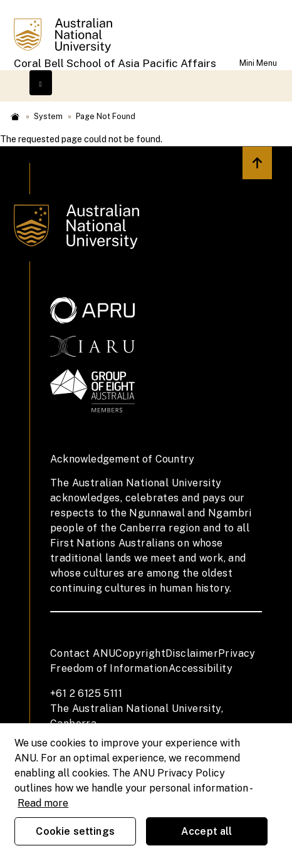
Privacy (237, 653)
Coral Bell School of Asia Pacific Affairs (115, 63)
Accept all (207, 831)
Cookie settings (75, 831)
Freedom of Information (109, 668)
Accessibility (201, 668)
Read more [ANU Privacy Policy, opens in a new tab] (43, 803)
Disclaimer (192, 653)
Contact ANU (83, 653)
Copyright (140, 653)
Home (15, 117)
